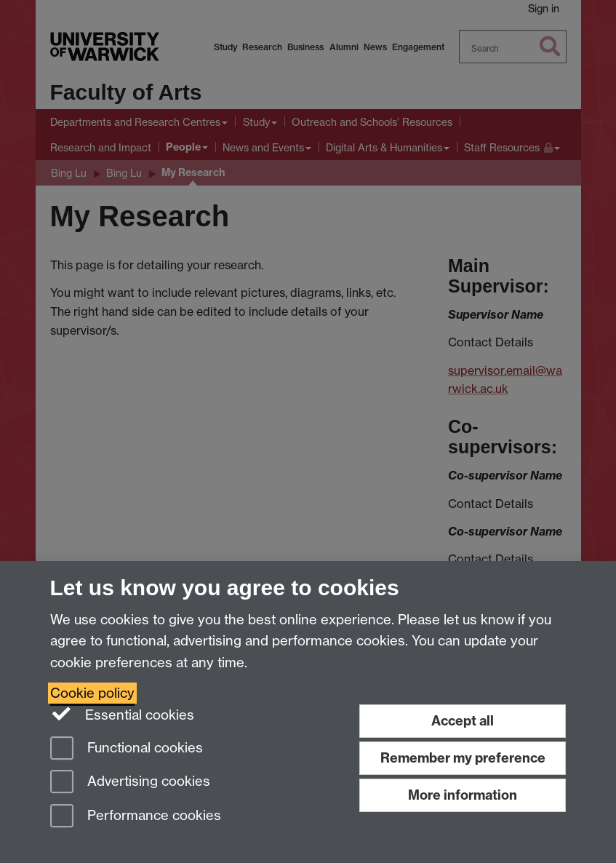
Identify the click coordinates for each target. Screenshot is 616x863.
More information (463, 795)
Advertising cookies (130, 783)
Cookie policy (92, 693)
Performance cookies (136, 817)
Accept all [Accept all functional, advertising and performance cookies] (463, 721)
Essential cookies (123, 714)
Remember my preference (463, 758)
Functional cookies (127, 749)
